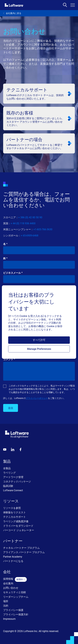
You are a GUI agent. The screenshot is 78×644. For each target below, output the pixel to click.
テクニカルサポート (14, 517)
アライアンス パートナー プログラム (24, 552)
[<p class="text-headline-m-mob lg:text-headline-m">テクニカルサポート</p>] (39, 94)
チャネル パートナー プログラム (21, 548)
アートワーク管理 (13, 477)
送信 (11, 408)
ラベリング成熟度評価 (16, 521)
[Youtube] (5, 449)
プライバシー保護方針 (16, 614)
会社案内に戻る (12, 13)
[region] (39, 322)
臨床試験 (8, 486)
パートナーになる (13, 561)
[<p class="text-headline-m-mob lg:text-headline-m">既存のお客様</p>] (39, 119)
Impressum (9, 619)
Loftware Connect (13, 490)
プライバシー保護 (13, 610)
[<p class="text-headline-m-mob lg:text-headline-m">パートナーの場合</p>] (39, 143)
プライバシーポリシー (37, 398)
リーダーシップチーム (16, 597)
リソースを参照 (12, 508)
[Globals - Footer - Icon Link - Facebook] (20, 449)
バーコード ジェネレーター (19, 530)
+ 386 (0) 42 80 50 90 (30, 217)
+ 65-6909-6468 (30, 236)
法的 (6, 606)
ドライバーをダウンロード (18, 526)
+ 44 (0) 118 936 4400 (23, 223)
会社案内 (8, 583)
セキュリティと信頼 (14, 592)
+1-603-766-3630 (43, 229)
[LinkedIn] (13, 449)
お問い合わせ (11, 588)
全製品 (7, 468)
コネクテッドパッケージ (17, 482)
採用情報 (8, 579)
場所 (6, 601)
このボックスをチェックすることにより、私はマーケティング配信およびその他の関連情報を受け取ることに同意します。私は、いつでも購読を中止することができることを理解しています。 (42, 389)
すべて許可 (39, 340)
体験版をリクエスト (14, 512)
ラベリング (9, 473)
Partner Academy (13, 557)
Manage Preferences (39, 349)
